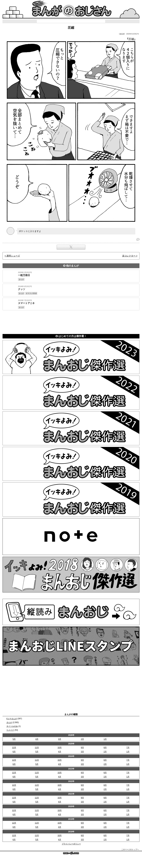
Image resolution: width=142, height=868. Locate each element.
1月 (105, 739)
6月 (14, 752)
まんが (9, 722)
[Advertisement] (71, 322)
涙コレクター (129, 256)
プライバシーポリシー (71, 844)
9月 (82, 748)
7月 (128, 748)
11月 (37, 748)
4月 (37, 739)
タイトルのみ (12, 726)
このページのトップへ (130, 849)
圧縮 (71, 28)
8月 (105, 748)
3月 (60, 739)
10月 (60, 748)
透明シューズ (13, 256)
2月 (82, 739)
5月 (14, 739)
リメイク (10, 730)
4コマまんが (12, 719)
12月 (14, 748)
